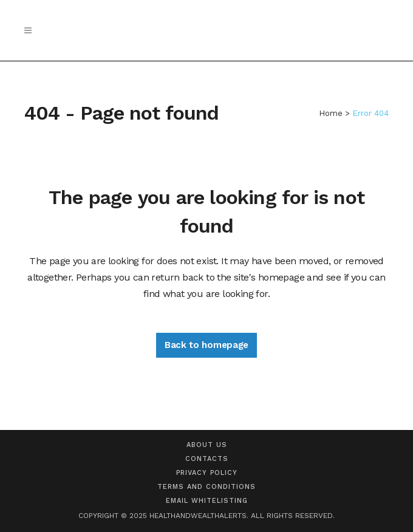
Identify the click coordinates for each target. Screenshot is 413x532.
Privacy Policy (207, 473)
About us (207, 445)
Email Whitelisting (207, 501)
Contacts (207, 459)
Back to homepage (206, 345)
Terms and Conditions (206, 487)
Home (331, 113)
